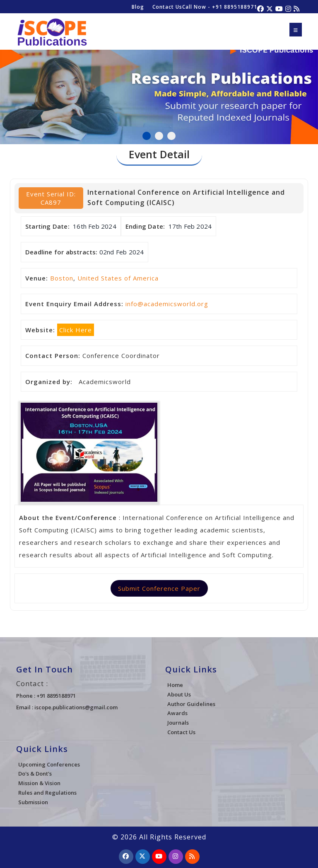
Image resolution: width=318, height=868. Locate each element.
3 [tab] (171, 136)
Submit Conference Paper (159, 588)
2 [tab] (159, 136)
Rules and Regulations (47, 793)
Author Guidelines (191, 704)
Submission (33, 802)
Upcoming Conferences (49, 764)
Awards (177, 713)
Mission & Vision (39, 783)
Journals (178, 723)
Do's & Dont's (35, 774)
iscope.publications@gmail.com (76, 707)
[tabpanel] (159, 92)
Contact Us (167, 7)
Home (175, 685)
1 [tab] (147, 136)
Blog (138, 7)
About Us (179, 694)
